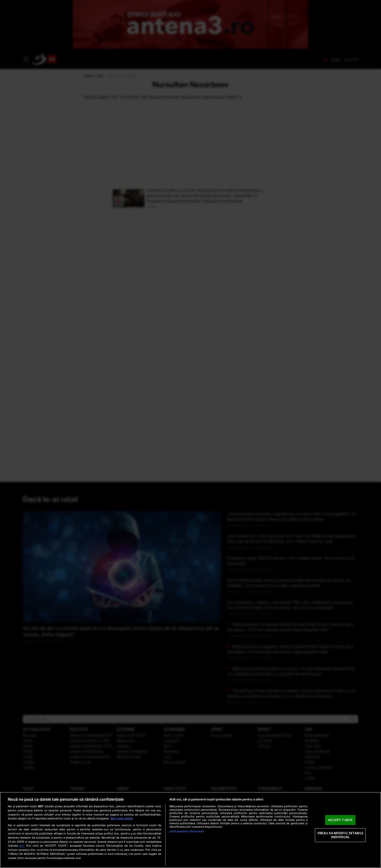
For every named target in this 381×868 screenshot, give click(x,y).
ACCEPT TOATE (340, 820)
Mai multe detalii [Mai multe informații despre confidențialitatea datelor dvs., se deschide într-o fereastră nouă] (122, 818)
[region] (190, 830)
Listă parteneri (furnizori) (187, 831)
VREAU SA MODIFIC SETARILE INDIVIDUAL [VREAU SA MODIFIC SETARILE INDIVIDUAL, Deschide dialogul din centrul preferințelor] (340, 835)
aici (22, 846)
